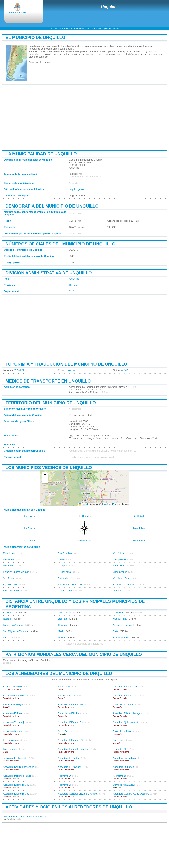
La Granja (30, 516)
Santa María (119, 566)
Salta (116, 631)
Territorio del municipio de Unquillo (51, 403)
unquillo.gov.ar (77, 189)
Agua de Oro (10, 584)
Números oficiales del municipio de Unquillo (60, 244)
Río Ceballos (85, 516)
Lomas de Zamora (13, 625)
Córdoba (74, 285)
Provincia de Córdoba (60, 29)
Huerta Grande (66, 591)
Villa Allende (119, 553)
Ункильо (70, 370)
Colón (72, 291)
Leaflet (83, 504)
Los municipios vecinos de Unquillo (49, 468)
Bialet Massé (65, 578)
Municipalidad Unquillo (109, 29)
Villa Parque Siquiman (70, 584)
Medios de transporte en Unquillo (48, 381)
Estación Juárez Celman (16, 572)
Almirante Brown (122, 625)
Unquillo (109, 7)
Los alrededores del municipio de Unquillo (59, 673)
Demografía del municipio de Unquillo (52, 206)
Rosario (7, 619)
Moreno (62, 638)
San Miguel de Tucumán (16, 631)
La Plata (62, 619)
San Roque (9, 578)
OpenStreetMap (109, 504)
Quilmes (62, 625)
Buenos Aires (10, 612)
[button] (45, 475)
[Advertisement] (84, 118)
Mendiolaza (139, 528)
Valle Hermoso (11, 591)
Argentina (74, 279)
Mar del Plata (120, 619)
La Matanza (64, 612)
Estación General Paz (125, 584)
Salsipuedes (119, 559)
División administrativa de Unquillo (49, 273)
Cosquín (62, 566)
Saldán (62, 559)
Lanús (6, 638)
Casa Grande (120, 572)
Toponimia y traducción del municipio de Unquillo (66, 364)
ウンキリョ (20, 370)
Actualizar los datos (39, 62)
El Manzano (64, 572)
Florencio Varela (122, 638)
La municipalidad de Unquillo (41, 154)
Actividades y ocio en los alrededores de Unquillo (69, 807)
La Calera (30, 541)
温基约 (125, 370)
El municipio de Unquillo (35, 37)
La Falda (118, 591)
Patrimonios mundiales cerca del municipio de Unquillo (74, 654)
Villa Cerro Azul (121, 578)
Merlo (61, 631)
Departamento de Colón (84, 29)
